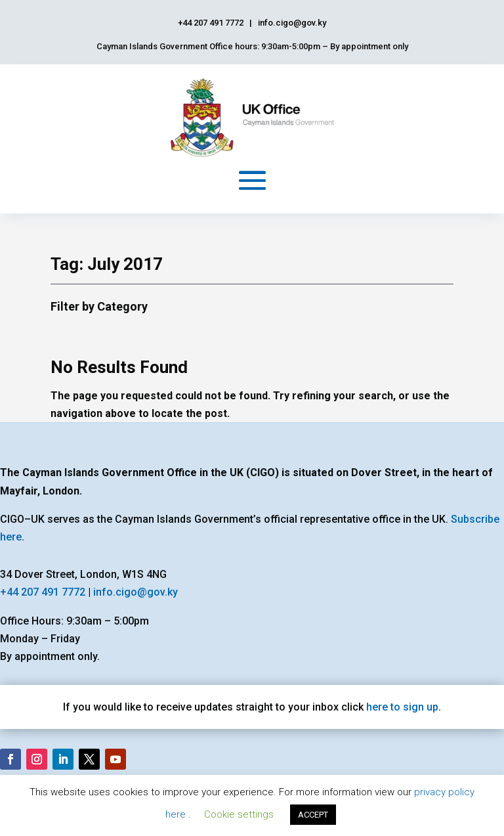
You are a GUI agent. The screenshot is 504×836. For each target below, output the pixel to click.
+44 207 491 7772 (43, 592)
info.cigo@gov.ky (136, 592)
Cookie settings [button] (239, 814)
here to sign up (402, 707)
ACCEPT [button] (313, 815)
